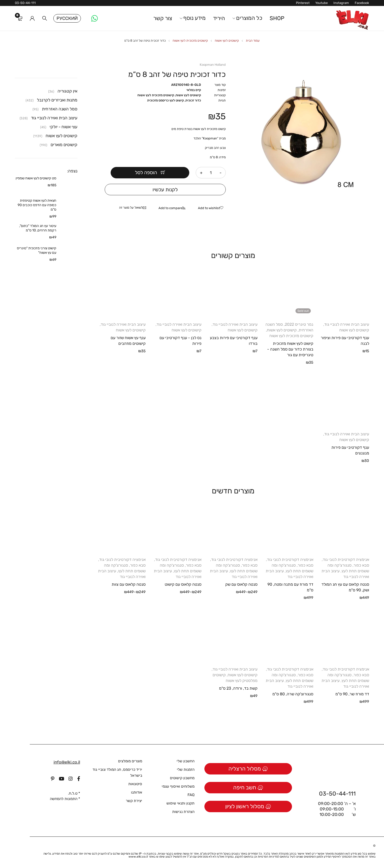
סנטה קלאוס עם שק (241, 584)
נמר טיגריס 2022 (299, 324)
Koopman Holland (213, 65)
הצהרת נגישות (183, 812)
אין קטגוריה (67, 91)
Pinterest (303, 3)
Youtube (321, 3)
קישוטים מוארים (64, 145)
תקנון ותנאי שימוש (180, 803)
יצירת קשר (134, 801)
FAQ (191, 795)
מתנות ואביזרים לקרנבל (57, 100)
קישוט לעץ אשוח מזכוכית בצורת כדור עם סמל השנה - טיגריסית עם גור (290, 349)
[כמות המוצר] (211, 173)
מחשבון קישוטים (182, 778)
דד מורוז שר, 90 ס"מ (352, 694)
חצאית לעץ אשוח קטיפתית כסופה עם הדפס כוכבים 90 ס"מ (37, 205)
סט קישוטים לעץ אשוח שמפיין (36, 178)
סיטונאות (135, 784)
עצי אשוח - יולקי (64, 127)
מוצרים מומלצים (130, 761)
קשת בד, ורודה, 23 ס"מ (238, 688)
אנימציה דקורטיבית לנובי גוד (346, 560)
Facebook (362, 3)
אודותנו (137, 792)
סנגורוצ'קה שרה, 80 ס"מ (293, 694)
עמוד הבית (253, 41)
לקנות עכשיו (165, 190)
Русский (67, 18)
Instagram (341, 3)
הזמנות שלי (186, 770)
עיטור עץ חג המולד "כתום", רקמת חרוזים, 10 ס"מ (38, 228)
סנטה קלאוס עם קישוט (183, 584)
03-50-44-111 (25, 3)
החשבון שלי (186, 761)
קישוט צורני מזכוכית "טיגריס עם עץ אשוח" (37, 250)
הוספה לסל (149, 173)
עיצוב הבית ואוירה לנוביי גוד (347, 324)
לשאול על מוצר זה (131, 208)
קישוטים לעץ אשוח (227, 41)
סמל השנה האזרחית (60, 109)
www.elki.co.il (138, 857)
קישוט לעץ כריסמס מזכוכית (165, 100)
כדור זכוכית (193, 100)
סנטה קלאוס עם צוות (129, 584)
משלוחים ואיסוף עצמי (178, 786)
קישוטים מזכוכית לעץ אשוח (190, 41)
